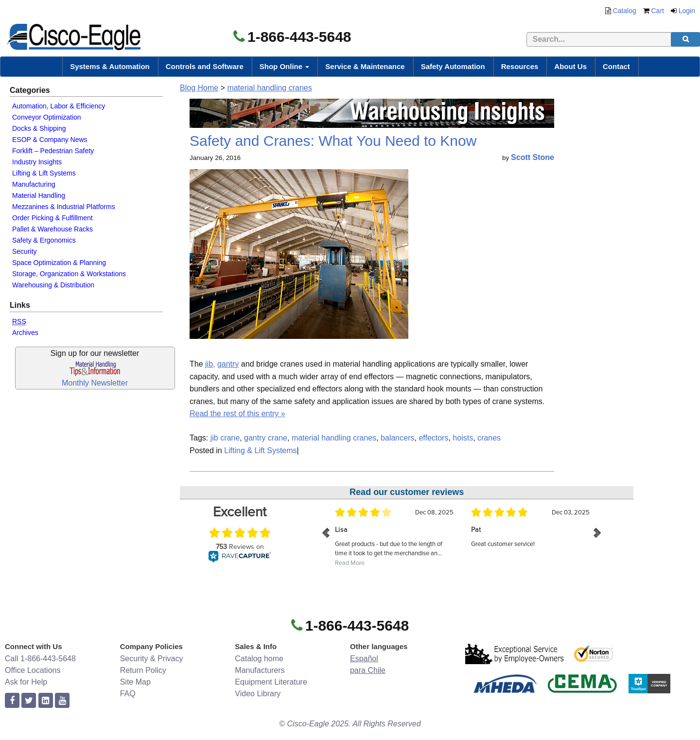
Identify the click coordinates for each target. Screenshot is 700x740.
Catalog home (259, 659)
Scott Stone (533, 157)
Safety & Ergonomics (44, 240)
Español (364, 659)
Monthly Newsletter (95, 383)
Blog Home (199, 88)
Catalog (624, 11)
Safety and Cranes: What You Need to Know (333, 141)
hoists (463, 438)
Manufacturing (34, 184)
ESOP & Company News (50, 140)
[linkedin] (46, 701)
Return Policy (143, 670)
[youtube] (62, 701)
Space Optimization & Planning (59, 263)
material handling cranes (269, 88)
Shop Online (285, 66)
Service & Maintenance (365, 66)
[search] (685, 39)
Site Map (135, 682)
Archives (25, 333)
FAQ (128, 694)
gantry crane (266, 438)
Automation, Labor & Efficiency (59, 106)
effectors (433, 438)
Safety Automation (453, 66)
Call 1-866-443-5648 (40, 659)
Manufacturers (260, 670)
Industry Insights (37, 162)
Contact (616, 66)
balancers (397, 438)
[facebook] (12, 701)
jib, (210, 364)
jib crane (225, 438)
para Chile (368, 670)
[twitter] (29, 701)
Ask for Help (26, 682)
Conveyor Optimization (47, 117)
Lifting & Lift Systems (44, 173)
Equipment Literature (271, 682)
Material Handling (39, 195)
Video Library (258, 694)
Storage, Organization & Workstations (69, 274)
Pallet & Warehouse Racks (52, 229)
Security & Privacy (152, 659)
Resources (520, 66)
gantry (228, 364)
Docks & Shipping (39, 128)
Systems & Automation (110, 66)
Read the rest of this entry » (237, 414)
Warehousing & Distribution (53, 285)
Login (687, 11)
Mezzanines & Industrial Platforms (64, 207)
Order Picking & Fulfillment (52, 218)
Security (25, 251)
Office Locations (33, 670)
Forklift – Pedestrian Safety (53, 151)
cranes (489, 438)
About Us (570, 66)
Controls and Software (205, 66)
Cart (658, 11)
